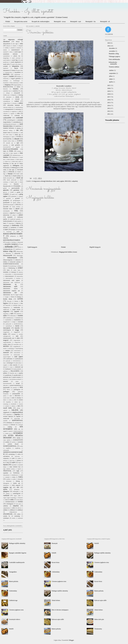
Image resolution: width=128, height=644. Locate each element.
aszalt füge (15, 60)
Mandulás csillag (114, 54)
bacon (16, 68)
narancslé (6, 352)
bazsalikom (18, 72)
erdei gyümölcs (16, 145)
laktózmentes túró (10, 293)
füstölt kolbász (17, 176)
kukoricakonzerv (10, 276)
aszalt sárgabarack (16, 62)
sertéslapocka (18, 423)
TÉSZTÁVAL (7, 471)
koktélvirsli (18, 249)
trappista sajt (7, 487)
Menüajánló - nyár (76, 22)
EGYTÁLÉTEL (7, 139)
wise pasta (18, 504)
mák (12, 314)
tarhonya (5, 461)
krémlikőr (6, 272)
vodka (12, 500)
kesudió (8, 242)
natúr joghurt (60, 181)
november (112, 51)
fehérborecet (15, 157)
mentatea (14, 334)
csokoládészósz (17, 122)
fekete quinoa (20, 159)
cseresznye (18, 109)
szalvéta (14, 442)
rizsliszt (21, 400)
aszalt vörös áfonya (17, 64)
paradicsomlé (17, 375)
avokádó (5, 66)
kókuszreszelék (8, 255)
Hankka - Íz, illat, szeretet (28, 11)
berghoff (5, 77)
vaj (22, 491)
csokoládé (19, 118)
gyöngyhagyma (17, 200)
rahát (11, 396)
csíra (18, 113)
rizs (15, 400)
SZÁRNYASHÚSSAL (10, 446)
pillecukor (6, 385)
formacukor (6, 168)
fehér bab (6, 153)
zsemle (14, 518)
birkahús (19, 77)
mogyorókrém (17, 340)
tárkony (19, 460)
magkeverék (6, 310)
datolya (19, 128)
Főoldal (8, 22)
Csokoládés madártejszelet (17, 562)
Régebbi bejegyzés (95, 247)
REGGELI (68, 181)
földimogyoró (15, 168)
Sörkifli (11, 629)
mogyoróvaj (18, 342)
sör (19, 429)
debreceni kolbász (8, 131)
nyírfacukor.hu (19, 359)
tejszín (5, 465)
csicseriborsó (6, 112)
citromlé (17, 99)
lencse (13, 297)
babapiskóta (15, 66)
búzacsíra (5, 89)
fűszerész (16, 184)
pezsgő (18, 383)
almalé (14, 46)
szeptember (113, 73)
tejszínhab (14, 465)
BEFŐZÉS (6, 74)
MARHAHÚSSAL (18, 324)
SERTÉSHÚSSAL (17, 420)
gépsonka (6, 190)
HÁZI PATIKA (16, 207)
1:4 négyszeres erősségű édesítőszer (42, 181)
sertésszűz (20, 425)
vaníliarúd (6, 495)
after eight (15, 44)
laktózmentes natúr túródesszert (12, 282)
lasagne (7, 297)
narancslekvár (17, 353)
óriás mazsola (13, 365)
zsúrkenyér (20, 518)
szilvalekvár (6, 456)
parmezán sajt (7, 377)
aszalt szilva (6, 64)
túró (18, 487)
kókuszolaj (17, 253)
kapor (5, 223)
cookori (17, 101)
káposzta (18, 223)
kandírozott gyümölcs (15, 219)
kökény (19, 266)
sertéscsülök (17, 419)
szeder (21, 446)
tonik (22, 475)
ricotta (10, 400)
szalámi (7, 442)
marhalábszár (9, 326)
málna (5, 316)
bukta (22, 83)
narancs (8, 350)
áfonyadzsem (7, 44)
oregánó (5, 365)
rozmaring (6, 404)
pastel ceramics (17, 377)
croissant (14, 103)
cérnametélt (17, 93)
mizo (18, 338)
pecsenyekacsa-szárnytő (15, 379)
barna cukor (20, 70)
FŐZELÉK (11, 172)
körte (8, 270)
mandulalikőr (8, 320)
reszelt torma (6, 398)
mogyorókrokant (7, 342)
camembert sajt (7, 91)
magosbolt (6, 311)
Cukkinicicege (13, 600)
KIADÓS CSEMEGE (11, 244)
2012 (109, 111)
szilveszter (17, 456)
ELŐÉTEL (20, 141)
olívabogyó (10, 363)
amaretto (19, 48)
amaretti (13, 48)
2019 (109, 91)
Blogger (72, 640)
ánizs (11, 52)
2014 (109, 106)
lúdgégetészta (6, 308)
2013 (109, 108)
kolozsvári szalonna (15, 262)
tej (8, 462)
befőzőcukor (17, 75)
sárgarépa (17, 414)
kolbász (5, 262)
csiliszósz (5, 114)
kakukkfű (10, 217)
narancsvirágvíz (7, 357)
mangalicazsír (6, 322)
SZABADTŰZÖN (18, 440)
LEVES (20, 299)
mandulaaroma (10, 318)
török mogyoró (16, 485)
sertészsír (13, 425)
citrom (17, 97)
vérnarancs (20, 498)
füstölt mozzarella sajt (9, 178)
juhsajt (14, 215)
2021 (109, 85)
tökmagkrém (6, 483)
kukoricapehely (9, 278)
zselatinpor (6, 518)
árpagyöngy (6, 58)
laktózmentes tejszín (10, 289)
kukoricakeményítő (18, 274)
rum (19, 406)
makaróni (19, 314)
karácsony (16, 225)
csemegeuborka (9, 109)
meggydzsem (6, 332)
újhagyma (6, 491)
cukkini (21, 103)
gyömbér (17, 198)
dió (18, 130)
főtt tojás (12, 170)
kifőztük (9, 247)
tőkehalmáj (9, 481)
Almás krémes (56, 600)
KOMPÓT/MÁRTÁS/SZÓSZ (11, 264)
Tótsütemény (98, 629)
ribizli (5, 400)
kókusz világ (8, 251)
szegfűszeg (18, 448)
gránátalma (14, 196)
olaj (4, 363)
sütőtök (19, 438)
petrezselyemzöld (7, 383)
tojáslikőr (6, 473)
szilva (19, 454)
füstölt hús (8, 176)
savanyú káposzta (8, 416)
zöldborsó (12, 510)
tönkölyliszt (6, 485)
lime (22, 303)
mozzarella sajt (17, 344)
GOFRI (12, 192)
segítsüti (18, 416)
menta (5, 334)
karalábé (5, 227)
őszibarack (8, 369)
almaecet (8, 46)
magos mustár (16, 309)
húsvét (18, 209)
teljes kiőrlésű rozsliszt (9, 469)
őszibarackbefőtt (17, 369)
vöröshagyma (10, 504)
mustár (5, 349)
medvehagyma (7, 330)
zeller (14, 508)
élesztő (17, 139)
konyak (5, 266)
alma (21, 44)
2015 (109, 103)
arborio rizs (17, 56)
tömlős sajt (17, 483)
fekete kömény (11, 159)
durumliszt (16, 133)
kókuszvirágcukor (8, 260)
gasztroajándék (16, 188)
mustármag (11, 349)
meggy (17, 330)
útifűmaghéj (16, 491)
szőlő (13, 458)
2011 (109, 114)
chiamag (21, 95)
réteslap (19, 398)
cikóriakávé (9, 97)
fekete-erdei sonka (17, 162)
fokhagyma (16, 165)
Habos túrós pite (99, 619)
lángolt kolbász (19, 295)
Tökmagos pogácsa (114, 56)
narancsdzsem (17, 351)
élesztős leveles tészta (9, 141)
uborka (5, 489)
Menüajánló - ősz (91, 22)
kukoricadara (8, 274)
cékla (22, 91)
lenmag (19, 297)
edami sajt (18, 135)
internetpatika (6, 211)
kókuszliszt (8, 253)
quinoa (5, 396)
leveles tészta (8, 299)
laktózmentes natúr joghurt (11, 280)
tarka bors (12, 461)
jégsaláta (19, 213)
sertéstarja (6, 425)
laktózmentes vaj (8, 295)
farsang (19, 151)
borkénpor (6, 81)
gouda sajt (14, 194)
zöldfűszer (20, 510)
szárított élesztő (13, 444)
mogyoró (6, 340)
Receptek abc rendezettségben (41, 22)
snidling (10, 427)
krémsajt (14, 272)
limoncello (8, 305)
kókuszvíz (18, 260)
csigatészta (14, 112)
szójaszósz (6, 458)
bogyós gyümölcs (16, 79)
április (111, 82)
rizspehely (8, 402)
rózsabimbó (14, 404)
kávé (54, 181)
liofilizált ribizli (17, 305)
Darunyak (55, 543)
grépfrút (21, 196)
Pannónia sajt (13, 373)
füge (4, 174)
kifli (22, 244)
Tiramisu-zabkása (114, 67)
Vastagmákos (13, 572)
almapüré (21, 46)
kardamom (14, 227)
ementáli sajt (9, 143)
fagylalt (18, 147)
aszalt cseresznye (16, 58)
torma (14, 477)
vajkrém (8, 494)
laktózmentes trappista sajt (11, 291)
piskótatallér (6, 387)
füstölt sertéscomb (12, 180)
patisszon (5, 379)
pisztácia (15, 388)
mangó (14, 322)
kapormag (11, 223)
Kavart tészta (55, 562)
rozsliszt (7, 406)
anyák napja (18, 52)
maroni (17, 326)
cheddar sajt (6, 95)
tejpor (20, 463)
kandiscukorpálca (8, 221)
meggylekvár (17, 332)
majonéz (17, 311)
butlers (19, 87)
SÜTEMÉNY (18, 433)
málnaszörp (13, 316)
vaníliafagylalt (17, 494)
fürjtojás (10, 174)
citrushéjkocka (7, 101)
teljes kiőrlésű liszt (15, 467)
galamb (5, 188)
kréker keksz (17, 270)
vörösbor (20, 502)
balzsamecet (6, 70)
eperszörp (5, 145)
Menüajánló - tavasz (60, 22)
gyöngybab (6, 200)
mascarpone (7, 328)
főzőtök (19, 172)
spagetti (5, 431)
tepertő (19, 469)
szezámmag (11, 454)
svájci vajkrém (7, 440)
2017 (109, 97)
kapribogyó (6, 225)
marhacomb (8, 324)
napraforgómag (19, 349)
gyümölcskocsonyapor (8, 205)
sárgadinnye (9, 414)
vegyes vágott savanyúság (9, 498)
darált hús (18, 126)
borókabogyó (16, 81)
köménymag (12, 268)
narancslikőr (6, 355)
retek (13, 398)
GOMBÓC (6, 194)
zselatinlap (17, 516)
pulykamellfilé (16, 394)
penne (17, 381)
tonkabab (7, 477)
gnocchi (5, 192)
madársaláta (17, 307)
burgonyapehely (17, 85)
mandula (20, 316)
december (112, 48)
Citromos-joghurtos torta (16, 610)
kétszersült (20, 242)
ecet (22, 133)
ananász (5, 50)
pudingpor (6, 392)
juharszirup (6, 215)
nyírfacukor (9, 359)
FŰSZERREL (17, 186)
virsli (6, 500)
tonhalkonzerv (15, 475)
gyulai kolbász (17, 203)
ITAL (16, 211)
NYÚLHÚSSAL (17, 361)
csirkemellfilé (7, 118)
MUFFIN (6, 346)
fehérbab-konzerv (17, 155)
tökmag (18, 481)
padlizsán (5, 371)
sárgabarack (6, 412)
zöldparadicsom (13, 512)
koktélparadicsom (8, 249)
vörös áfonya (20, 500)
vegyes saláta (17, 496)
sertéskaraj (9, 423)
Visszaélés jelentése (112, 120)
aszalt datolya (6, 60)
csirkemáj (17, 115)
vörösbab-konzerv (10, 502)
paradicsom (8, 375)
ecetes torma (9, 135)
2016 (109, 100)
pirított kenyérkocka (16, 385)
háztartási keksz (8, 209)
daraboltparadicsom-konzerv (10, 124)
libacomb (9, 301)
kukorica (21, 272)
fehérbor (6, 157)
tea (4, 463)
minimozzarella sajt (9, 338)
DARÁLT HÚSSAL (9, 128)
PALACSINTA (15, 371)
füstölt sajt (20, 178)
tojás (18, 471)
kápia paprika (18, 221)
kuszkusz (18, 278)
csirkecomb (6, 115)
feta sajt (14, 163)
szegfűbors (8, 448)
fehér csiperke (14, 153)
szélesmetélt (6, 450)
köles (4, 268)
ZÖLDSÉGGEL (8, 514)
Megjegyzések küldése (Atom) (68, 252)
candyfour (15, 91)
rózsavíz (21, 404)
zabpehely (75, 181)
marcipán (20, 322)
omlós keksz (18, 363)
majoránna (6, 314)
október (112, 70)
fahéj (5, 151)
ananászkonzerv (16, 50)
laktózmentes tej (10, 284)
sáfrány (19, 408)
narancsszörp (17, 355)
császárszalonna (19, 107)
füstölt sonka (14, 182)
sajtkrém (5, 410)
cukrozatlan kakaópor (14, 105)
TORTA (21, 477)
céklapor (8, 93)
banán (13, 70)
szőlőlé (19, 458)
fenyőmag (6, 163)
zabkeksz (6, 506)
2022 (109, 46)
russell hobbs (7, 408)
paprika (21, 373)
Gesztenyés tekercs (15, 619)
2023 (109, 43)
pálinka (5, 373)
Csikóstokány (13, 591)
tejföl (14, 462)
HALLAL (18, 205)
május (111, 79)
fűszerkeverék (7, 186)
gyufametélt (6, 202)
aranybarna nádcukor (10, 54)
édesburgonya (6, 137)
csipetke (12, 114)
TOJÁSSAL (16, 473)
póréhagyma (17, 389)
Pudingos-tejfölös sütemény (17, 543)
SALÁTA (15, 410)
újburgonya (17, 489)
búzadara (16, 89)
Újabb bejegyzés (32, 247)
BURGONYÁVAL (8, 87)
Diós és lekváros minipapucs (60, 610)
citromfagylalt (7, 99)
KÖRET (20, 268)
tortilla (14, 479)
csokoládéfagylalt (11, 120)
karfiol (21, 227)
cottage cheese (7, 103)
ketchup (14, 242)
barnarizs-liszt (9, 72)
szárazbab (20, 442)
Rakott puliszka (14, 581)
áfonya (18, 42)
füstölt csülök (20, 174)
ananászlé (5, 52)
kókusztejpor (20, 256)
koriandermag (13, 266)
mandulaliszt (17, 320)
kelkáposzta (13, 236)
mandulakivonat (19, 318)
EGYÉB (19, 137)
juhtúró (21, 215)
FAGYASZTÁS (7, 147)
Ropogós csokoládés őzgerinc (18, 553)
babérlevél (6, 68)
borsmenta (6, 83)
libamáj (16, 301)
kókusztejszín (12, 258)
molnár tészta (7, 344)
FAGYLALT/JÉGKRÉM (11, 149)
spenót (10, 431)
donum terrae (7, 133)
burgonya (8, 85)
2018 (109, 94)
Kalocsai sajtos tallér (58, 619)
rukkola (13, 406)
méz (17, 336)
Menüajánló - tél (105, 22)
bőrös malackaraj (14, 83)
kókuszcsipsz (20, 251)
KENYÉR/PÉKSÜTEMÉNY (12, 240)
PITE (21, 387)
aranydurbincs (7, 56)
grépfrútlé (8, 198)
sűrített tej (8, 433)
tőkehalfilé (20, 479)
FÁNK (11, 151)
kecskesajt (9, 232)
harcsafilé (6, 207)
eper (18, 143)
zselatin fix (7, 516)
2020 (109, 88)
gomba (19, 192)
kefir (18, 232)
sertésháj (5, 421)
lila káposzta (15, 303)
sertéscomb (6, 418)
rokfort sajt (17, 402)
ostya (11, 367)
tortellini (8, 479)
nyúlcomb (8, 361)
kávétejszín (20, 230)
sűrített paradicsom (18, 431)
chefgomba (14, 95)
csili (20, 111)
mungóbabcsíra (17, 346)
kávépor (13, 230)
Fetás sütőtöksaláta (114, 59)
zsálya (19, 514)
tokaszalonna (6, 475)
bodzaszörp (6, 79)
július (111, 76)
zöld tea (19, 508)
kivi (20, 247)
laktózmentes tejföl (10, 286)
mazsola (17, 328)
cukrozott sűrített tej (8, 107)
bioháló (12, 76)
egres (13, 137)
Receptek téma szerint (21, 22)
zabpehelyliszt (7, 508)
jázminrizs (6, 213)
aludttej (7, 48)
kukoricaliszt (20, 276)
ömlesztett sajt (19, 367)
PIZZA (8, 390)
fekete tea (7, 162)
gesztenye (16, 190)
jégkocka (12, 213)
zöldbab (5, 510)
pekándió (6, 381)
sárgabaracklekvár (18, 412)
